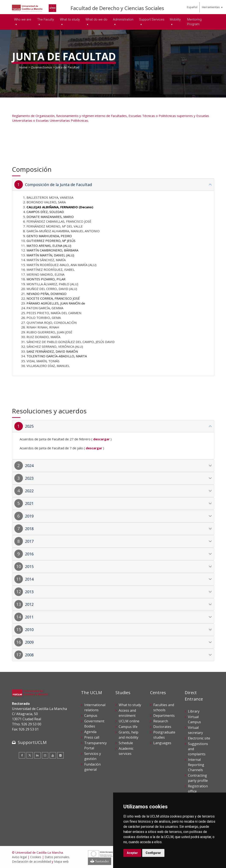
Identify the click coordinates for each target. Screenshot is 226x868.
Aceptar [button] (132, 853)
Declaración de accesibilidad (31, 861)
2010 (29, 630)
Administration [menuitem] (123, 19)
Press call (92, 737)
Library (194, 711)
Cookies (36, 857)
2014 (29, 579)
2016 (29, 554)
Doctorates (162, 727)
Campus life (128, 727)
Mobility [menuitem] (175, 19)
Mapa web (61, 861)
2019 (29, 516)
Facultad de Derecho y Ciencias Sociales (117, 8)
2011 (29, 617)
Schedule (126, 743)
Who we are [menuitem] (23, 19)
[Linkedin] (37, 755)
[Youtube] (53, 755)
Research (161, 721)
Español (192, 7)
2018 (29, 529)
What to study (130, 705)
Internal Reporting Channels (196, 765)
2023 (29, 478)
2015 (29, 566)
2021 (29, 503)
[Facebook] (22, 755)
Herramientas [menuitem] (211, 7)
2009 (29, 642)
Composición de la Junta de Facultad (58, 185)
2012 (29, 604)
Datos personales (57, 857)
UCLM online (129, 721)
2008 (29, 655)
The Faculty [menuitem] (46, 19)
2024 (29, 466)
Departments (164, 716)
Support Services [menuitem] (152, 19)
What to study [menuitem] (70, 19)
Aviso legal (19, 857)
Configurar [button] (153, 853)
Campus (91, 716)
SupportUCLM (32, 742)
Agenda (90, 732)
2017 (29, 541)
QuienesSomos (41, 67)
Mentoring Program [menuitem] (194, 22)
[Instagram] (45, 755)
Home (23, 67)
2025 (29, 426)
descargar (94, 448)
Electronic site (199, 738)
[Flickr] (61, 755)
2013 (29, 592)
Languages (162, 743)
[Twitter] (30, 755)
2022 (29, 491)
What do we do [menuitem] (96, 19)
